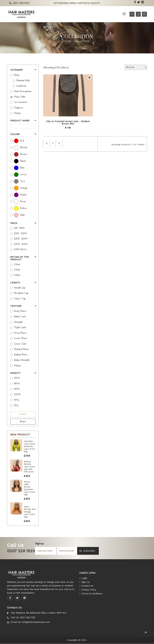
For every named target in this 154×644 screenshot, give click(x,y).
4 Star (17, 270)
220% (17, 394)
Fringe (18, 113)
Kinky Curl (20, 317)
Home (68, 41)
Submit (23, 414)
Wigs (17, 75)
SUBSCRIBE (87, 551)
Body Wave (20, 311)
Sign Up (86, 582)
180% (17, 384)
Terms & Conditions (92, 594)
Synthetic (21, 86)
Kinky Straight (22, 360)
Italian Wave (21, 355)
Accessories (21, 102)
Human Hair (23, 80)
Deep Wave (20, 333)
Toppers (18, 108)
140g (17, 400)
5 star (17, 265)
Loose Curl (20, 344)
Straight (18, 322)
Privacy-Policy (89, 590)
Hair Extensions (23, 91)
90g (16, 405)
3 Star (17, 275)
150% (17, 378)
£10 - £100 (19, 228)
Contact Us (88, 586)
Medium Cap (21, 293)
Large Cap (20, 299)
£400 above (21, 249)
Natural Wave (22, 349)
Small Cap (20, 288)
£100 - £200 (20, 234)
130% (17, 389)
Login (84, 578)
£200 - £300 (21, 239)
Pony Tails (20, 97)
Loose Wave (21, 338)
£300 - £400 (21, 244)
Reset (23, 422)
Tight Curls (20, 328)
